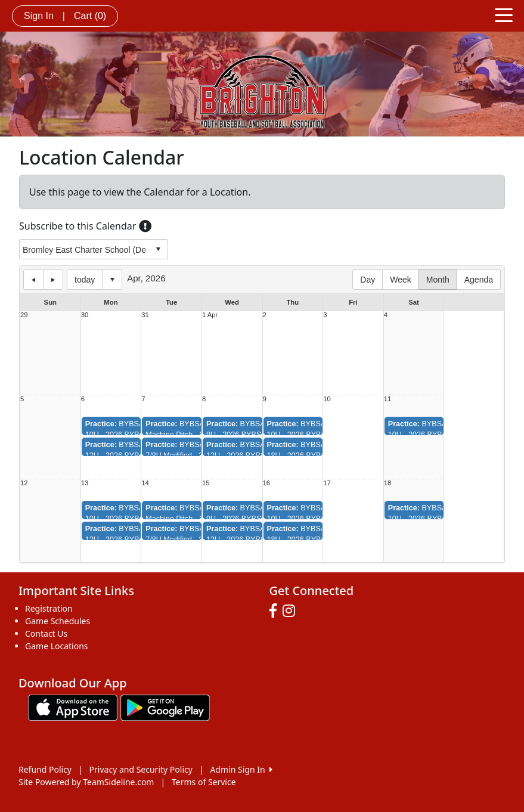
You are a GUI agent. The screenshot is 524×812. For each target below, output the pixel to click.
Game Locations (57, 646)
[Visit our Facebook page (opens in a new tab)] (276, 611)
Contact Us (46, 633)
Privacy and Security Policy (141, 769)
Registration (49, 608)
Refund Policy (45, 769)
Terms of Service (204, 782)
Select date (112, 280)
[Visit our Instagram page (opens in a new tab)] (292, 611)
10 (327, 399)
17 (327, 483)
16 (267, 483)
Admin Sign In (241, 769)
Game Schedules (58, 621)
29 (24, 315)
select (158, 249)
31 (145, 315)
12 (24, 483)
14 (145, 483)
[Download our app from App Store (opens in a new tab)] (73, 707)
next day (53, 280)
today (85, 280)
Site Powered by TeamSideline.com (86, 782)
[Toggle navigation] (504, 14)
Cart (90, 16)
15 (206, 483)
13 (85, 483)
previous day (33, 280)
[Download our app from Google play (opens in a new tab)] (165, 707)
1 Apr (210, 315)
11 (388, 399)
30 (85, 315)
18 (388, 483)
